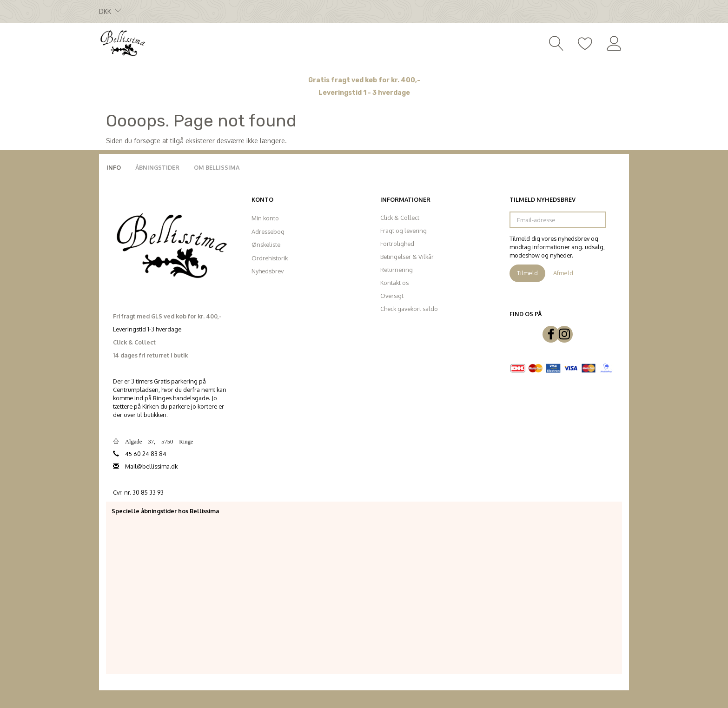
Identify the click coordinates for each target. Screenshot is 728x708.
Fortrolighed (397, 244)
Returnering (397, 270)
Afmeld (563, 273)
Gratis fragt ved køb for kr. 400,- (364, 80)
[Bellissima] (122, 42)
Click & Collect (400, 218)
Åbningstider (157, 167)
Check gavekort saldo (409, 309)
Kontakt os (394, 283)
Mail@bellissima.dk (151, 466)
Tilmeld (527, 273)
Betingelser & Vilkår (407, 257)
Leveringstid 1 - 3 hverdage (364, 93)
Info (114, 167)
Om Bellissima (217, 167)
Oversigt (392, 296)
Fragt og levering (404, 231)
